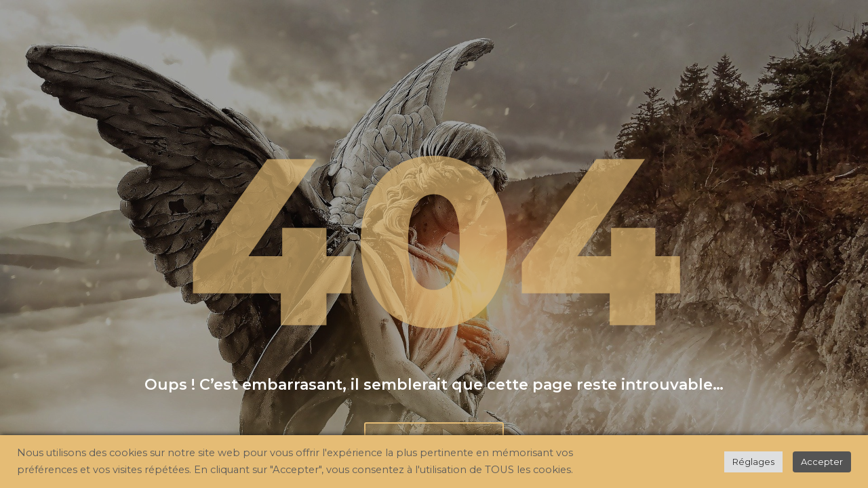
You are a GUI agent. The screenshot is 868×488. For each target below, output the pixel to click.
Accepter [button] (822, 462)
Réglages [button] (753, 462)
